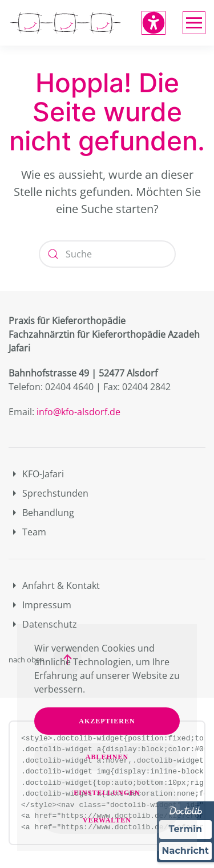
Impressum (40, 605)
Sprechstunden (49, 493)
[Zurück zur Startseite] (66, 23)
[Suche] (107, 254)
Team (27, 532)
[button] (194, 23)
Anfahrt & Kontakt (54, 586)
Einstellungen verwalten (107, 806)
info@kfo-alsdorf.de (78, 412)
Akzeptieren (107, 721)
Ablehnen (107, 757)
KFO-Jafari (36, 474)
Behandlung (41, 513)
